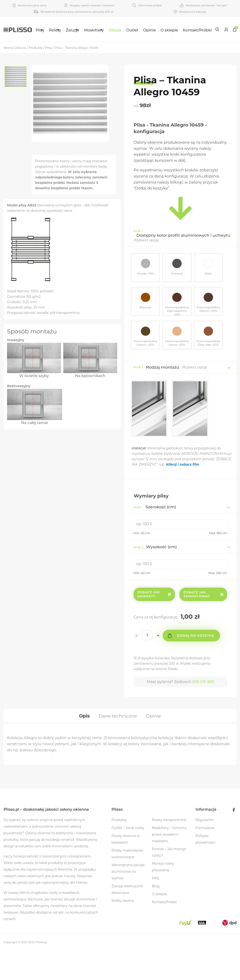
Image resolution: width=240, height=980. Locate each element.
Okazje (133, 30)
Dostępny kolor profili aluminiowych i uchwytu (183, 260)
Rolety (57, 30)
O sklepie (188, 30)
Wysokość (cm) (155, 575)
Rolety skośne (123, 930)
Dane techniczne (118, 745)
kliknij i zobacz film (184, 492)
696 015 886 (203, 710)
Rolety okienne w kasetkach (126, 869)
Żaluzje (80, 30)
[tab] (83, 745)
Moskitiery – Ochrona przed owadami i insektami (169, 864)
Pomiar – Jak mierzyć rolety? (169, 882)
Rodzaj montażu (163, 395)
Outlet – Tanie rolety (128, 858)
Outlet (151, 30)
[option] (18, 102)
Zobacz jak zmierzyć (154, 622)
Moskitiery (107, 30)
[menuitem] (39, 29)
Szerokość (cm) (155, 535)
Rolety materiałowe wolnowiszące (127, 884)
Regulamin (205, 850)
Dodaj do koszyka (197, 663)
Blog (156, 916)
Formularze (205, 858)
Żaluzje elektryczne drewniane (127, 919)
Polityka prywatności (205, 869)
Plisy (36, 30)
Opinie (168, 30)
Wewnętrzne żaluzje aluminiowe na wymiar (128, 901)
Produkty (119, 850)
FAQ (155, 908)
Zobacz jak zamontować (203, 622)
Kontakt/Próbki (46, 55)
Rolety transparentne (169, 850)
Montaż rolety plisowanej (163, 897)
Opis (83, 745)
